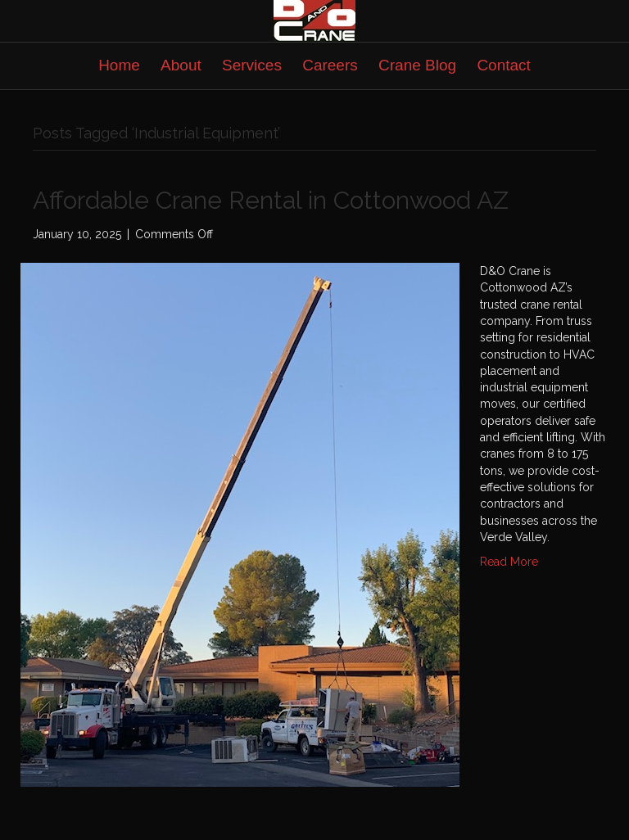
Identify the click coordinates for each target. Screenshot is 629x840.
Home (119, 65)
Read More (509, 562)
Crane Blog (417, 65)
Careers (330, 65)
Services (252, 65)
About (181, 65)
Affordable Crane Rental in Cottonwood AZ (271, 200)
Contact (503, 65)
